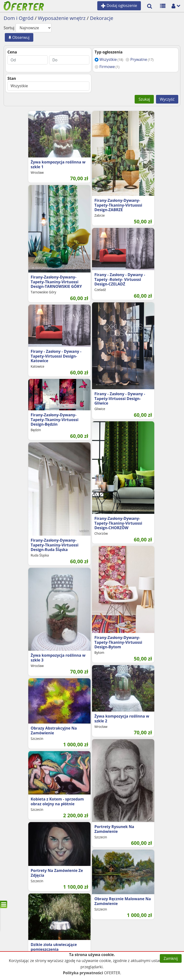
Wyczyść (167, 99)
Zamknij (171, 958)
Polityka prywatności (83, 973)
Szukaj (144, 99)
